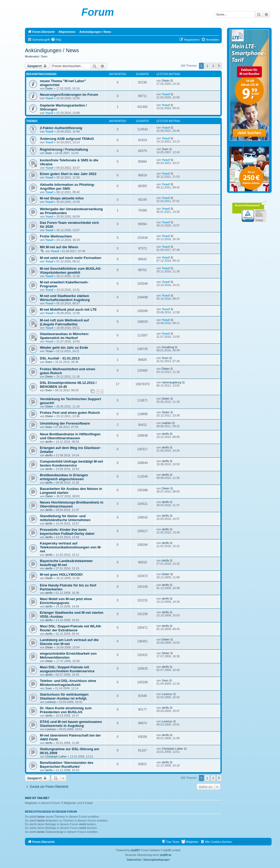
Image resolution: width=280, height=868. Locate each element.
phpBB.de (166, 855)
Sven (44, 56)
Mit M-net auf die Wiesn (59, 247)
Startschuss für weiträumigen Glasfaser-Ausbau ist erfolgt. (64, 696)
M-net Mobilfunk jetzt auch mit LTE (68, 309)
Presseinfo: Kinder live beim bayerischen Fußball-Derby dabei (67, 532)
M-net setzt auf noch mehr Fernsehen (71, 258)
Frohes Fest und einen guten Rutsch (70, 413)
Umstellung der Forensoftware (65, 423)
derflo (49, 442)
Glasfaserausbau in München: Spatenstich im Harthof (65, 336)
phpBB (135, 850)
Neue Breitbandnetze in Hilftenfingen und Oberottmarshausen (70, 436)
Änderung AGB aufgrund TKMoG (67, 139)
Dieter (49, 88)
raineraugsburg (172, 382)
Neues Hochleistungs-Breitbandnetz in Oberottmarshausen (72, 504)
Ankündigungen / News (52, 50)
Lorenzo (51, 702)
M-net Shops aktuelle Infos (62, 198)
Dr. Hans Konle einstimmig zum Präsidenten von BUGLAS (66, 710)
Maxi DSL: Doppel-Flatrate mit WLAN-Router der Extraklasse (71, 628)
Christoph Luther (56, 756)
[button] (219, 66)
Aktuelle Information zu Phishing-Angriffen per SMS (67, 187)
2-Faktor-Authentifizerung (61, 128)
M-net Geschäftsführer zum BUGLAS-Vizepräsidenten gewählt (71, 271)
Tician (49, 351)
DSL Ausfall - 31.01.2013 (60, 358)
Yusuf (49, 98)
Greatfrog (168, 347)
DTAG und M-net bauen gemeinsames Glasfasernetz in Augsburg (71, 724)
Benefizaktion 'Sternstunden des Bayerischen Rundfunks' (67, 765)
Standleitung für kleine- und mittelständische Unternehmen (65, 518)
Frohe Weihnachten (56, 236)
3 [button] (213, 66)
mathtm (167, 423)
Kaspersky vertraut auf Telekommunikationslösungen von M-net (71, 547)
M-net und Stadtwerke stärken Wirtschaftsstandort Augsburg (65, 298)
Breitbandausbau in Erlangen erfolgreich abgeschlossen (64, 477)
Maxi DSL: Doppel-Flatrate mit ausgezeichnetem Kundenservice (67, 669)
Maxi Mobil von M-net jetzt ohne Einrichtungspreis (66, 601)
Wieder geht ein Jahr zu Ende (64, 348)
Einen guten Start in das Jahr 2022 (68, 174)
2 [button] (207, 66)
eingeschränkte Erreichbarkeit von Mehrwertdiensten (68, 655)
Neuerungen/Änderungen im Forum (69, 95)
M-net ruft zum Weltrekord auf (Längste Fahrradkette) (64, 322)
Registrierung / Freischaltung (64, 149)
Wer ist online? (37, 798)
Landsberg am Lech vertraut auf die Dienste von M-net (69, 642)
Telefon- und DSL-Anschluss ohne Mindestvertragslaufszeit (68, 683)
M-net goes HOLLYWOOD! (61, 575)
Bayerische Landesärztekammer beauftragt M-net (66, 563)
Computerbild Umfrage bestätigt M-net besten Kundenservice (71, 463)
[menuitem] (56, 40)
